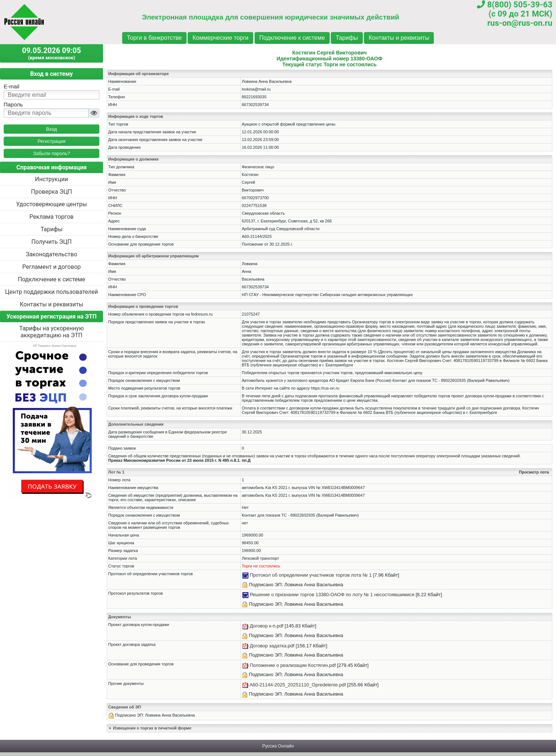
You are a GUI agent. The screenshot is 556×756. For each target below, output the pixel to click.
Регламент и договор (51, 267)
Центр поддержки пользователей (52, 292)
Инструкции (52, 179)
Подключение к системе (292, 38)
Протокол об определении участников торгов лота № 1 (311, 575)
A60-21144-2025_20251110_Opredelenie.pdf (298, 685)
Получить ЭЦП (51, 242)
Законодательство (52, 254)
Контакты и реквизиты (399, 38)
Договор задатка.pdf (272, 646)
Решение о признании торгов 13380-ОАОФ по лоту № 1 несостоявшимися (332, 595)
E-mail (12, 86)
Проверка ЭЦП (51, 192)
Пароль (13, 104)
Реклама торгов (52, 217)
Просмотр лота (534, 472)
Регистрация (52, 141)
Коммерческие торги (220, 38)
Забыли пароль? (52, 153)
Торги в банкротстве (154, 38)
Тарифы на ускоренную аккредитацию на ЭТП (52, 332)
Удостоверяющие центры (52, 204)
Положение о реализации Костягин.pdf (293, 665)
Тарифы (347, 38)
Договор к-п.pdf (267, 626)
